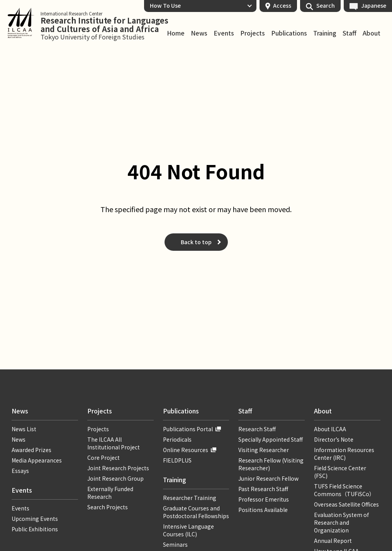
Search (326, 5)
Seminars (175, 544)
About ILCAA (330, 429)
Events (224, 33)
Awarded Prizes (31, 450)
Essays (20, 471)
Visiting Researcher (264, 450)
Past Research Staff (263, 489)
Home (176, 33)
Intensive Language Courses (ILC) (188, 530)
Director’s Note (334, 439)
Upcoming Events (35, 519)
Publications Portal (188, 429)
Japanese (374, 5)
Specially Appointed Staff (271, 439)
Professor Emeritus (264, 499)
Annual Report (333, 541)
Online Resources (186, 450)
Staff (350, 33)
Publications (289, 33)
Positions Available (263, 510)
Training (325, 33)
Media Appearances (37, 460)
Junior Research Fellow (268, 478)
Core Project (104, 457)
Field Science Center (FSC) (340, 472)
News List (24, 429)
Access (282, 5)
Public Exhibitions (35, 529)
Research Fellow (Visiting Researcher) (271, 464)
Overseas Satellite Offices (346, 504)
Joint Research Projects (118, 468)
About (372, 33)
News (199, 33)
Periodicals (177, 439)
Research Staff (257, 429)
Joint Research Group (115, 478)
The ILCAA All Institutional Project (114, 443)
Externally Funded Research (110, 493)
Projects (253, 33)
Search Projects (108, 507)
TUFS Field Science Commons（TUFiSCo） (344, 490)
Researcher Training (190, 498)
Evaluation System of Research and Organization (341, 522)
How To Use (165, 5)
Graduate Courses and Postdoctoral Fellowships (196, 512)
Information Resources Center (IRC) (344, 454)
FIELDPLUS (177, 460)
